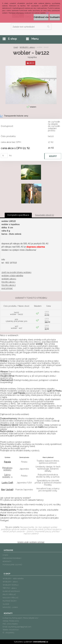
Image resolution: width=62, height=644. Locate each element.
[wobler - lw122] (31, 67)
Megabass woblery (7, 469)
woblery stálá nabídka (12, 276)
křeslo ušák (23, 542)
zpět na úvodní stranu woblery (16, 272)
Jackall (9, 490)
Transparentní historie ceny (14, 116)
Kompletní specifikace (18, 215)
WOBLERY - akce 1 (27, 47)
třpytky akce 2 (9, 285)
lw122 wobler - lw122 (17, 313)
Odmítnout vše (41, 17)
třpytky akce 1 (8, 282)
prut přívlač (7, 288)
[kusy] (4, 155)
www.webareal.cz (41, 642)
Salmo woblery (6, 476)
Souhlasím (55, 17)
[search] (48, 27)
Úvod (16, 47)
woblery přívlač (37, 542)
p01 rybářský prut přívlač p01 (17, 320)
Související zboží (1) (45, 215)
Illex (3, 490)
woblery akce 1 (9, 279)
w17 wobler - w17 (16, 327)
